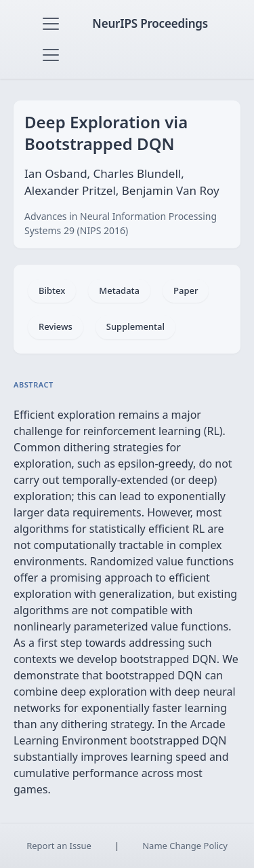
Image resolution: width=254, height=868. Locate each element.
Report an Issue (59, 846)
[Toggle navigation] (51, 24)
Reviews (56, 326)
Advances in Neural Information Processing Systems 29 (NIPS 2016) (121, 223)
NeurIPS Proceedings (150, 23)
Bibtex (52, 290)
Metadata (119, 290)
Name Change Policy (185, 846)
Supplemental (135, 326)
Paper (186, 290)
